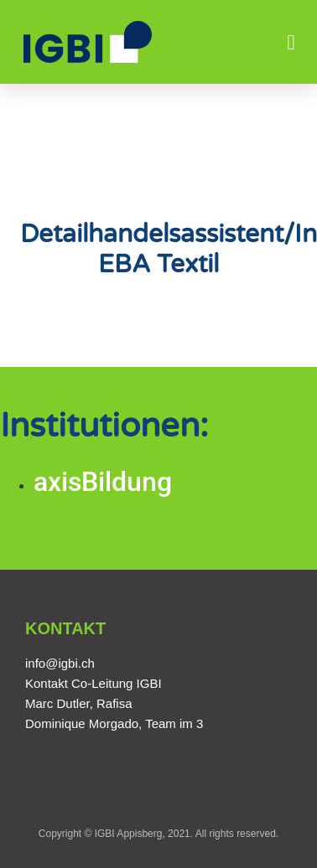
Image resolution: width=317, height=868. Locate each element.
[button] (291, 42)
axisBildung (103, 482)
